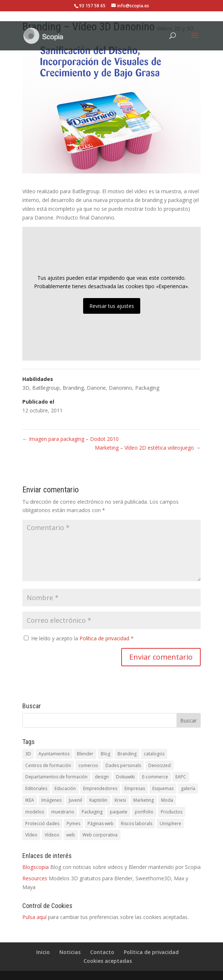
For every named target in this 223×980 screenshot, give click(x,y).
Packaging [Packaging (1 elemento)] (92, 812)
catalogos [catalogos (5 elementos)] (154, 754)
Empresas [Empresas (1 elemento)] (135, 788)
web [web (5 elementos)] (71, 835)
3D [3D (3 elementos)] (28, 754)
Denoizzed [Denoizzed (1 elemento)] (159, 765)
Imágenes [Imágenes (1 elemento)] (51, 800)
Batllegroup (46, 388)
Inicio (43, 952)
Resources (35, 878)
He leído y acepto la (79, 638)
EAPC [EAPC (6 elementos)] (181, 777)
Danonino (120, 388)
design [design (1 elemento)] (102, 777)
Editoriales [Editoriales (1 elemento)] (36, 788)
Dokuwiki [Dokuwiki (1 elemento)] (125, 777)
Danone (96, 388)
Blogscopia (36, 867)
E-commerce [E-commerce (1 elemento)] (155, 777)
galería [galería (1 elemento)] (188, 788)
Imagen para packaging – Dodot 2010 (70, 439)
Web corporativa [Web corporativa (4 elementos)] (100, 835)
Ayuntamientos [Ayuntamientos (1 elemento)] (54, 754)
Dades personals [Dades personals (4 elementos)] (123, 765)
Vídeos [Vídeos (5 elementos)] (52, 835)
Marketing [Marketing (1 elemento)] (144, 800)
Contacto (102, 952)
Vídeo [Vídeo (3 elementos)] (31, 835)
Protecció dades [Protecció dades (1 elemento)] (42, 823)
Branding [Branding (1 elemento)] (127, 754)
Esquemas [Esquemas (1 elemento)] (163, 788)
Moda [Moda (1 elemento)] (167, 800)
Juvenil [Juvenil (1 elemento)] (75, 800)
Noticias (70, 952)
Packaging (147, 388)
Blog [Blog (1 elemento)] (105, 754)
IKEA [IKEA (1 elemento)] (30, 800)
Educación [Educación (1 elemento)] (65, 788)
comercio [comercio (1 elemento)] (88, 765)
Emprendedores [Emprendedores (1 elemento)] (100, 788)
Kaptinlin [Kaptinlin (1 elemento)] (98, 800)
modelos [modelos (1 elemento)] (35, 812)
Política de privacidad (105, 638)
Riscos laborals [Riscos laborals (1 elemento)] (137, 823)
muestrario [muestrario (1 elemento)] (63, 812)
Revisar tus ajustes (112, 306)
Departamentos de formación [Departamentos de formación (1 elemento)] (56, 777)
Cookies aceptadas (108, 961)
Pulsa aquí (34, 917)
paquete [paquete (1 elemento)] (119, 812)
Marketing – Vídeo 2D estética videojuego (148, 448)
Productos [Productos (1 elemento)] (172, 812)
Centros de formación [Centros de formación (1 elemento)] (48, 765)
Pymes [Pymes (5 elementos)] (73, 823)
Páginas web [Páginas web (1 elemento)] (101, 823)
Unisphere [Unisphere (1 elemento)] (170, 823)
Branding (73, 388)
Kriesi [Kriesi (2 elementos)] (120, 800)
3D (26, 388)
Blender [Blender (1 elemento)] (85, 754)
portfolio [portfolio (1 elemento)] (144, 812)
